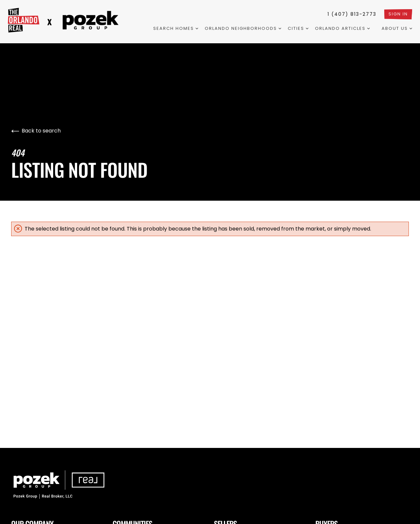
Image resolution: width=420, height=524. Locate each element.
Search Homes (176, 28)
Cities (298, 28)
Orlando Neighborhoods (243, 28)
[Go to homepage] (24, 20)
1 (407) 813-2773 (352, 14)
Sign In (398, 14)
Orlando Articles (342, 28)
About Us (397, 28)
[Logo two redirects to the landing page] (91, 20)
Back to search (36, 131)
